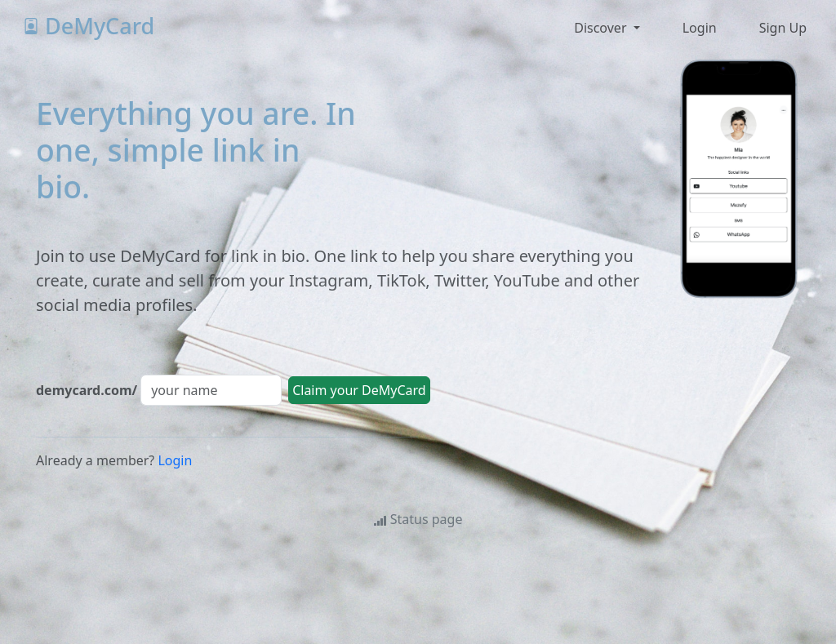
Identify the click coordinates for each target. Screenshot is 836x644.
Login (175, 460)
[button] (698, 28)
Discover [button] (602, 28)
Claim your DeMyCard (359, 390)
